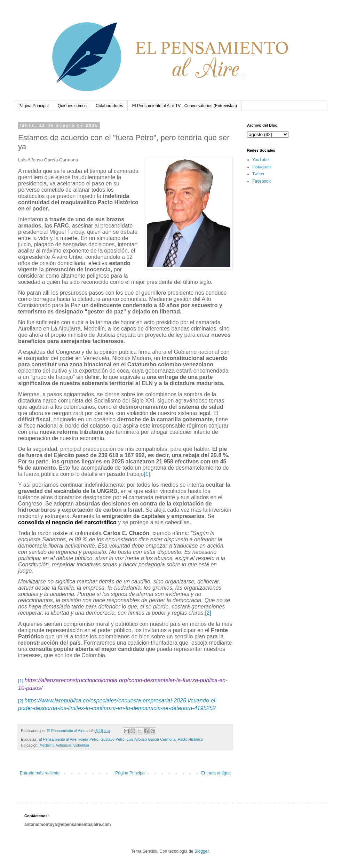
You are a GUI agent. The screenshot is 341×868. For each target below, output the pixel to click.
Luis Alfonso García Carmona (151, 739)
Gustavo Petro (113, 739)
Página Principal (34, 106)
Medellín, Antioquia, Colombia (64, 745)
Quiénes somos (72, 106)
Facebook (261, 181)
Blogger (202, 851)
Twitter (258, 174)
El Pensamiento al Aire (58, 739)
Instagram (261, 167)
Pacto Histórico (191, 739)
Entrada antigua (216, 773)
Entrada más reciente (40, 773)
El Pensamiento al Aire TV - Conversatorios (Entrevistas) (185, 106)
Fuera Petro (89, 739)
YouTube (260, 160)
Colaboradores (109, 106)
